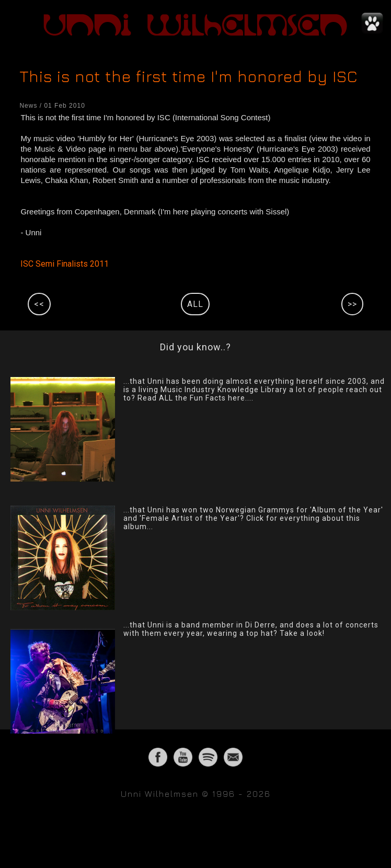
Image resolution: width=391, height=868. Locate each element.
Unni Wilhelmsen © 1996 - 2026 (196, 794)
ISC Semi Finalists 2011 (65, 264)
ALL (195, 304)
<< (39, 304)
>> (352, 304)
